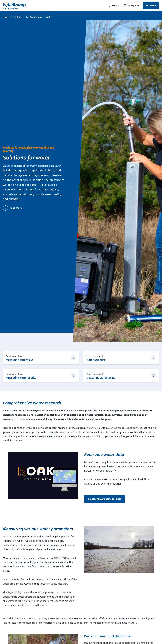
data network (129, 623)
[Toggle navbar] (151, 5)
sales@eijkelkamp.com (80, 436)
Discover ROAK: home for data (105, 499)
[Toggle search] (113, 6)
